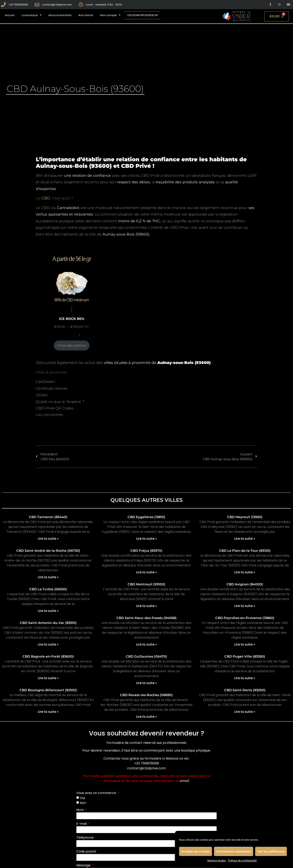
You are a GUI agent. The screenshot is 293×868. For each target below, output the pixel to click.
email (184, 781)
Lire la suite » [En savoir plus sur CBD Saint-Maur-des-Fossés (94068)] (146, 644)
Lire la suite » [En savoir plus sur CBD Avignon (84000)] (245, 606)
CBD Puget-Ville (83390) (245, 656)
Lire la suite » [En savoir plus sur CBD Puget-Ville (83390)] (245, 678)
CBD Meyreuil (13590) (245, 517)
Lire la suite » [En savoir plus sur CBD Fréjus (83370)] (146, 572)
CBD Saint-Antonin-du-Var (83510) (48, 623)
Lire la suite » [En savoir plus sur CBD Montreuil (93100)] (146, 606)
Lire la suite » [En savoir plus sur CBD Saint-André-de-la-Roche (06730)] (48, 577)
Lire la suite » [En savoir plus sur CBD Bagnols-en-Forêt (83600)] (48, 678)
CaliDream (45, 382)
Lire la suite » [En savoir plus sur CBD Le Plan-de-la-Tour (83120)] (245, 572)
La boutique (32, 15)
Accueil (10, 15)
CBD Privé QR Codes (55, 408)
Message (84, 865)
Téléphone (85, 838)
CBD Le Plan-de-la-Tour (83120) (245, 551)
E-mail (82, 824)
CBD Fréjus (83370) (146, 551)
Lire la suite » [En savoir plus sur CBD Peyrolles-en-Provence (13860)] (245, 644)
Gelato (42, 395)
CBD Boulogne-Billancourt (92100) (48, 690)
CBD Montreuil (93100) (146, 584)
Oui (82, 798)
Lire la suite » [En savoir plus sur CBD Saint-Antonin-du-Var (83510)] (48, 644)
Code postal (86, 851)
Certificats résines (52, 388)
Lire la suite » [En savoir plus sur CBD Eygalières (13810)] (146, 539)
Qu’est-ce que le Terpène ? (60, 402)
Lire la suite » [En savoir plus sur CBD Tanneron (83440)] (48, 539)
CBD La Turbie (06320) (48, 589)
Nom (80, 810)
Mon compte (110, 15)
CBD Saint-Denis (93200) (245, 690)
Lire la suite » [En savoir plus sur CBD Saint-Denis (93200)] (245, 712)
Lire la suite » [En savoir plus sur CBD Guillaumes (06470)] (146, 683)
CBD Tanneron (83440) (48, 517)
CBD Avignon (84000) (245, 584)
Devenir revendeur (143, 15)
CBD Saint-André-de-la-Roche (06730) (48, 551)
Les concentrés (49, 415)
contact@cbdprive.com (146, 768)
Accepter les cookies (196, 851)
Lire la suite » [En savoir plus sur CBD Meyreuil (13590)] (245, 539)
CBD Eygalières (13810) (146, 517)
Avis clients (86, 15)
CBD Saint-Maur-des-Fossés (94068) (146, 618)
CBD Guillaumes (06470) (146, 656)
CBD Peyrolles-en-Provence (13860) (245, 618)
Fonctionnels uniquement (234, 851)
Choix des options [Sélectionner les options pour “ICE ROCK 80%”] (72, 345)
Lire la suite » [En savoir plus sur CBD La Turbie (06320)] (48, 611)
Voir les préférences (271, 851)
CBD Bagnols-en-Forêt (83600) (48, 656)
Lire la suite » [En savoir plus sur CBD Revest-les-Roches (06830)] (146, 717)
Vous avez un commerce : (97, 793)
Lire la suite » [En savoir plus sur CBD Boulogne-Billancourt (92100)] (48, 712)
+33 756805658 (146, 763)
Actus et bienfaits (60, 15)
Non (83, 803)
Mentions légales (217, 861)
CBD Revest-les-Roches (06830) (146, 695)
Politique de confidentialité (242, 861)
